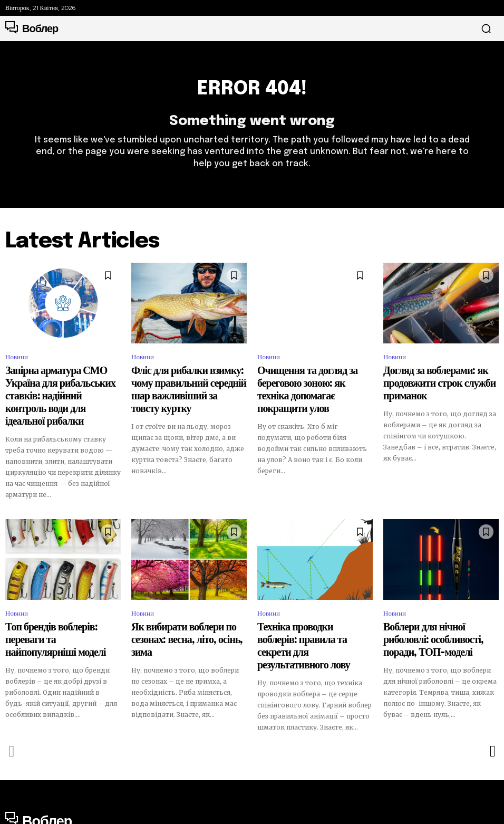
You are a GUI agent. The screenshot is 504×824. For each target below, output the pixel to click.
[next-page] (492, 701)
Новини (17, 363)
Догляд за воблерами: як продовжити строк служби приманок (441, 381)
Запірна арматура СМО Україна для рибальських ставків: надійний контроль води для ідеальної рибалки (62, 390)
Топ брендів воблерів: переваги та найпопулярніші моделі (58, 612)
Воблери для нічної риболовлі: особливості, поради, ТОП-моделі (436, 612)
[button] (486, 28)
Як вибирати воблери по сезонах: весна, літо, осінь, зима (183, 612)
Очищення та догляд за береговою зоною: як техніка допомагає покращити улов (311, 386)
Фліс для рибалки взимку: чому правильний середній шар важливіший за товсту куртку (181, 386)
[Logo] (32, 28)
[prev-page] (12, 701)
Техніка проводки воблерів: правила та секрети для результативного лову (314, 612)
